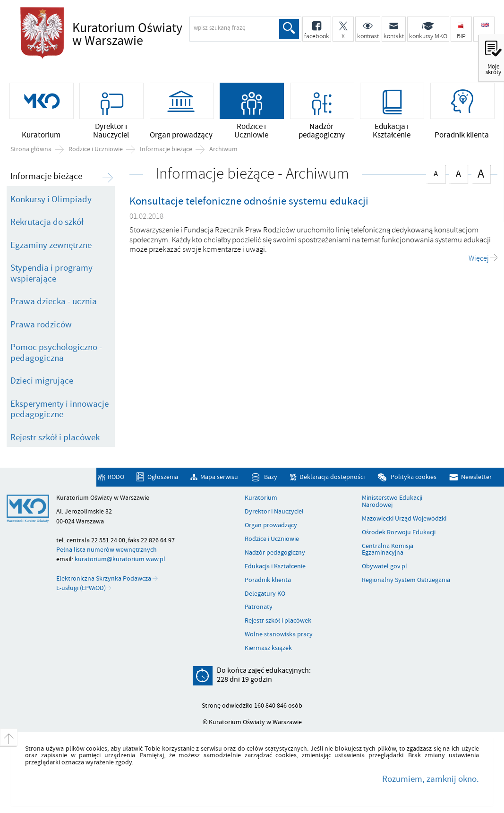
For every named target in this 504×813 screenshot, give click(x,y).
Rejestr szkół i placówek (55, 437)
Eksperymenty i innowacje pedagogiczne (60, 409)
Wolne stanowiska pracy (279, 634)
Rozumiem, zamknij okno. (431, 779)
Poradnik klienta (268, 580)
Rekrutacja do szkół (47, 222)
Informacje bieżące (166, 149)
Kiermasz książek (268, 648)
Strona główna (31, 149)
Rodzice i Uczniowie (96, 149)
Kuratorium (261, 498)
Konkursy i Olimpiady (51, 199)
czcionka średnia (458, 172)
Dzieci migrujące (42, 381)
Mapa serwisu (219, 477)
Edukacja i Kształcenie (275, 566)
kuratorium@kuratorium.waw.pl (120, 559)
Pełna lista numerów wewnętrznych (107, 550)
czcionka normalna (436, 172)
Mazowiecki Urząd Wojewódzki (404, 519)
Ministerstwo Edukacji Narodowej (392, 501)
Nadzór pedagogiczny (275, 553)
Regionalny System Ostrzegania (406, 580)
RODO (116, 477)
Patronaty (259, 607)
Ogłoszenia (163, 477)
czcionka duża (481, 173)
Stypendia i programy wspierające (51, 273)
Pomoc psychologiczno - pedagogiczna (56, 353)
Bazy (271, 477)
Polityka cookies (414, 477)
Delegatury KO (265, 594)
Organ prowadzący (271, 525)
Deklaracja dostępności (332, 477)
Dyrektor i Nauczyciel (274, 512)
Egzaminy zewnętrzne (51, 245)
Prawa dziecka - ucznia (54, 301)
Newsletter (476, 477)
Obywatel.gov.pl (384, 566)
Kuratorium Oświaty (155, 35)
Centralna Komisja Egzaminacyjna (388, 550)
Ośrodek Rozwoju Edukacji (399, 532)
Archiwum (223, 149)
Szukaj (289, 29)
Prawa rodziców (41, 325)
